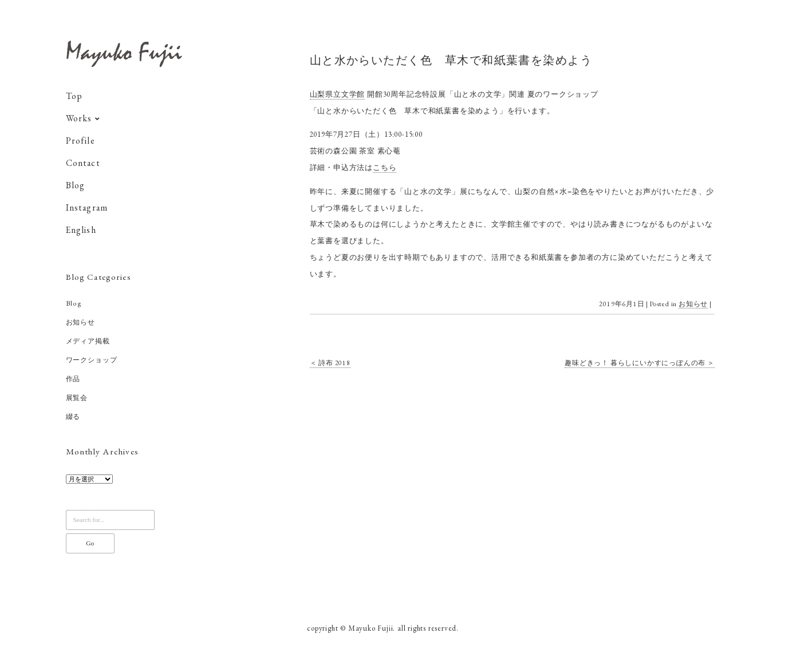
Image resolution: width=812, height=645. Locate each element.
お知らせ (81, 325)
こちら (385, 167)
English (81, 233)
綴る (73, 419)
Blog (76, 188)
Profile (80, 143)
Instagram (87, 210)
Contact (83, 166)
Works (79, 121)
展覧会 (77, 400)
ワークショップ (92, 362)
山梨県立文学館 (338, 94)
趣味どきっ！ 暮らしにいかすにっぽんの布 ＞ (640, 363)
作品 (73, 381)
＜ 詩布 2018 (330, 363)
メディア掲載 (88, 343)
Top (74, 99)
